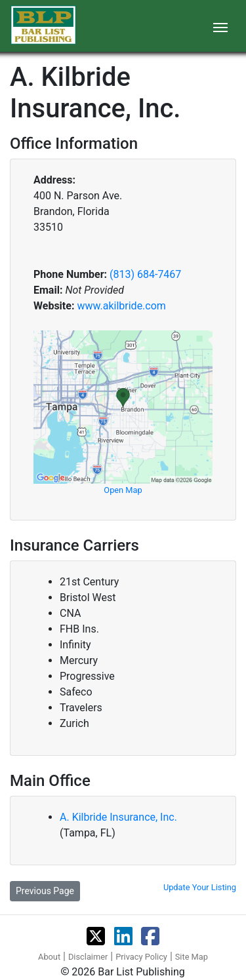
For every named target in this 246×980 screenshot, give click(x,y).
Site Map (192, 957)
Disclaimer (88, 957)
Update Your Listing (200, 887)
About (49, 957)
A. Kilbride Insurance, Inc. (118, 817)
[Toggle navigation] (220, 26)
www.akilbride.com (121, 306)
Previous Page (45, 891)
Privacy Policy (141, 957)
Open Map (123, 490)
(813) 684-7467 (145, 274)
